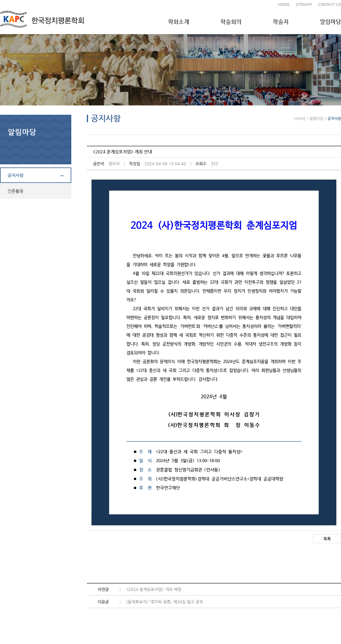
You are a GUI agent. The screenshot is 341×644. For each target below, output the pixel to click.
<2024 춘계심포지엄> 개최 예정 (154, 589)
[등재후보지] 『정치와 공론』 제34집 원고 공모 (165, 602)
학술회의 (231, 22)
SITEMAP (304, 4)
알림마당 (330, 22)
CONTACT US (330, 4)
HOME (284, 4)
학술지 (281, 22)
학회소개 (179, 22)
